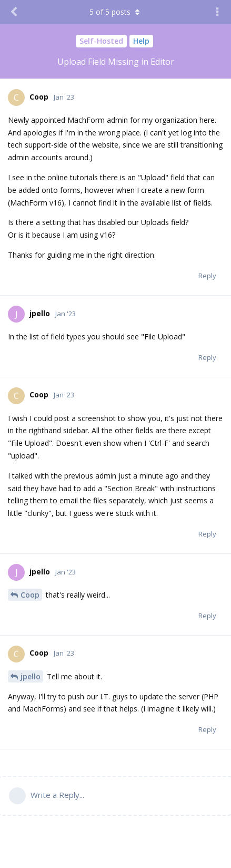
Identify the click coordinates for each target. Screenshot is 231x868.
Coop (30, 595)
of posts (116, 12)
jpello (31, 676)
